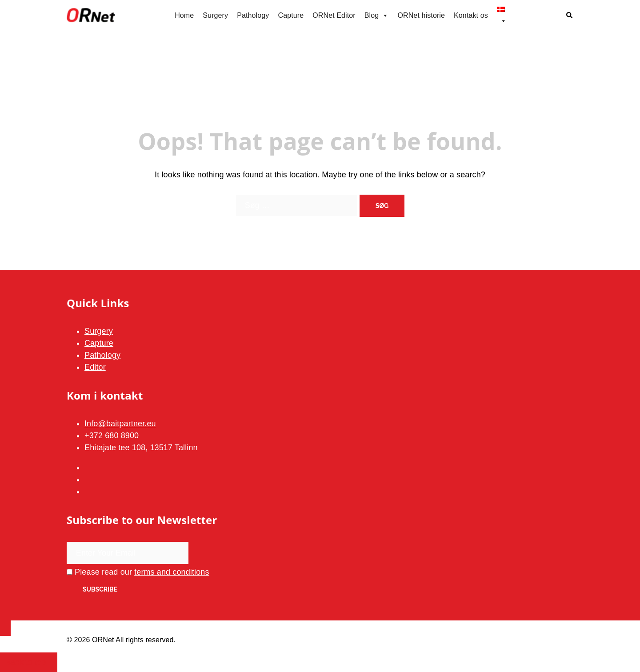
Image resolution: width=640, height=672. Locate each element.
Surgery (215, 15)
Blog (377, 16)
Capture (291, 15)
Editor (95, 367)
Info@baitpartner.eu (120, 424)
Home (184, 15)
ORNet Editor (334, 15)
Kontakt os (471, 15)
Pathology (253, 15)
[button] (570, 16)
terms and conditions (172, 572)
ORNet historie (421, 15)
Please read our (138, 572)
